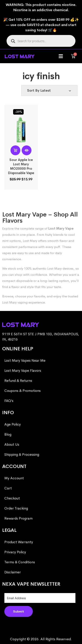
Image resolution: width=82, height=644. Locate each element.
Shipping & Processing (22, 455)
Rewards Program (18, 518)
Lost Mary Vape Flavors (23, 371)
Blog (8, 434)
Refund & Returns (18, 381)
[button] (61, 56)
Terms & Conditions (20, 562)
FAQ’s (9, 401)
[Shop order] (49, 91)
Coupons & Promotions (23, 391)
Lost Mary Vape (61, 228)
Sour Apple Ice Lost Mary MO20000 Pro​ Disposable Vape (21, 166)
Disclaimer (13, 572)
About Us (12, 444)
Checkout (12, 498)
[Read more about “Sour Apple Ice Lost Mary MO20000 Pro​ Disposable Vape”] (15, 150)
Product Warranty (19, 542)
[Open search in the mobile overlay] (41, 41)
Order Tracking (16, 508)
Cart (8, 488)
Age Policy (13, 424)
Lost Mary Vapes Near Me (25, 360)
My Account (14, 478)
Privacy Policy (15, 552)
